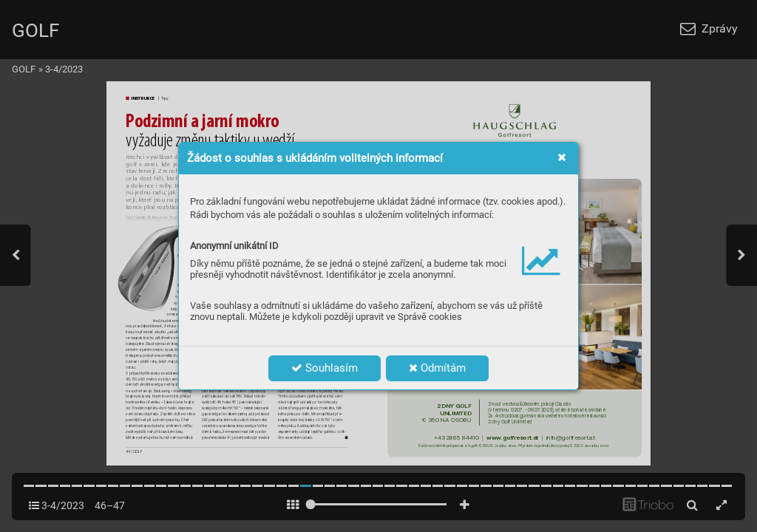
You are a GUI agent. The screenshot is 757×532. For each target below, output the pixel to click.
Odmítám (437, 368)
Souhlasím (325, 368)
